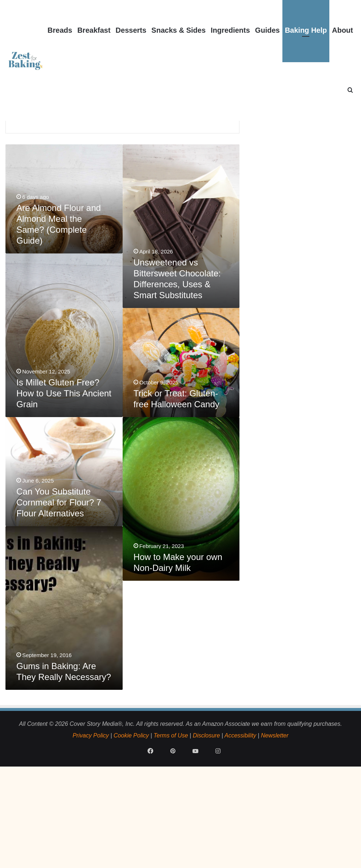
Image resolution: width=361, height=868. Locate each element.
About (342, 30)
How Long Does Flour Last (53, 206)
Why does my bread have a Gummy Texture (153, 196)
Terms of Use (171, 824)
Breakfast (94, 30)
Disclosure (207, 824)
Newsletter (275, 824)
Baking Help (306, 30)
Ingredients (230, 30)
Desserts (131, 30)
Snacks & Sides (178, 30)
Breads (60, 30)
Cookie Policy (131, 824)
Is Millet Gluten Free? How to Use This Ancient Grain (64, 482)
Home (28, 146)
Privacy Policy (91, 824)
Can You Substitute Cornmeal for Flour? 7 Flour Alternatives (59, 591)
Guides (267, 30)
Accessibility (240, 824)
